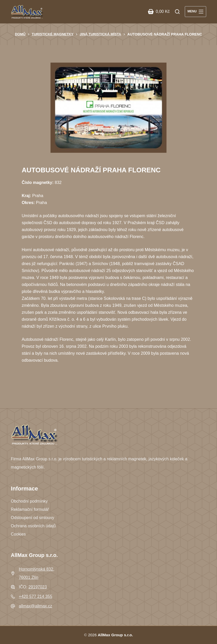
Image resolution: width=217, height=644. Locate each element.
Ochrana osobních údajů (33, 526)
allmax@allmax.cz (35, 606)
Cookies (18, 534)
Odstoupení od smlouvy (32, 518)
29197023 (37, 587)
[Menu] (195, 12)
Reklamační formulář (30, 509)
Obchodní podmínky (29, 501)
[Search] (177, 12)
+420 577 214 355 (35, 596)
